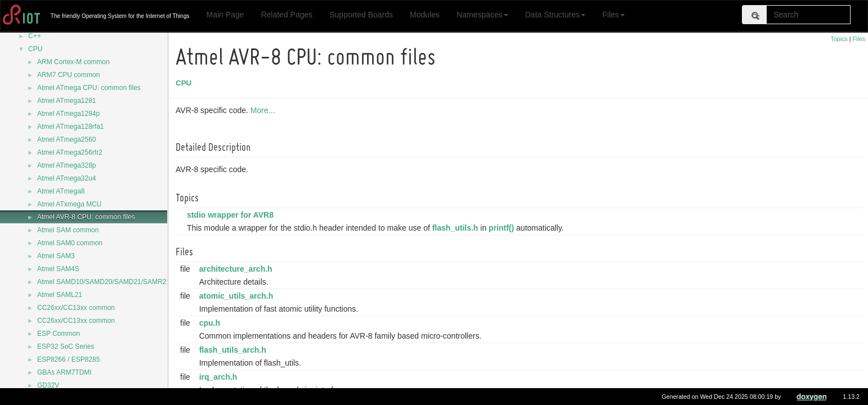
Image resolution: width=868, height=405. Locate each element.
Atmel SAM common (68, 230)
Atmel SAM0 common (70, 243)
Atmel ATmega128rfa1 (71, 127)
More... (265, 110)
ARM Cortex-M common (73, 62)
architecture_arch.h (238, 269)
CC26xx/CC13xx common (76, 308)
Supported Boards (361, 15)
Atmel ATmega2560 (67, 139)
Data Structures (555, 15)
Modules (425, 15)
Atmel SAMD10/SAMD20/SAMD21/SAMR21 (104, 282)
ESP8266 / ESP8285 (68, 359)
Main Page (225, 15)
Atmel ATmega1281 (67, 101)
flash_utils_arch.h (234, 350)
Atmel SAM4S (58, 269)
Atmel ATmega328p (67, 165)
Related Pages (287, 15)
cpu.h (211, 323)
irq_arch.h (220, 377)
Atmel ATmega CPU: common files (89, 88)
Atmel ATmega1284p (68, 114)
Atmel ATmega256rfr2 (70, 152)
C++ (35, 36)
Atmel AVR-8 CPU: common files (86, 217)
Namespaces (482, 15)
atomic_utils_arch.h (238, 296)
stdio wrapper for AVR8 (232, 215)
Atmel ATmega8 (61, 191)
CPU (35, 49)
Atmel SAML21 (60, 295)
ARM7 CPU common (68, 75)
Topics (839, 39)
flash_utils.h (457, 228)
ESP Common (59, 334)
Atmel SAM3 (56, 256)
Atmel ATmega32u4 (67, 178)
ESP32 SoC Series (66, 346)
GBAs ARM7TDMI (64, 372)
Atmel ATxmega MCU (69, 204)
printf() (503, 228)
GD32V (48, 385)
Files (614, 15)
